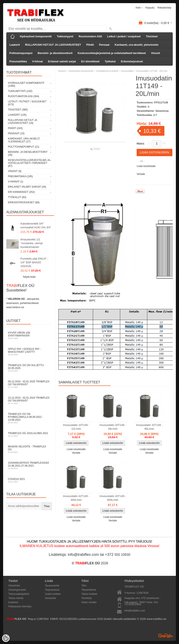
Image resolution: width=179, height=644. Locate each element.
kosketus (13, 602)
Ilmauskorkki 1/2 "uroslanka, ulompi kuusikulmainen (32, 243)
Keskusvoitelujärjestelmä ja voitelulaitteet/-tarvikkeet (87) (29, 163)
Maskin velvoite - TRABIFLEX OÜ (29, 449)
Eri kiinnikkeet (90, 61)
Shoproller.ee (165, 636)
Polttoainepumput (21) (24, 147)
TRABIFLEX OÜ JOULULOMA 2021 (29, 434)
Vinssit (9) (15, 171)
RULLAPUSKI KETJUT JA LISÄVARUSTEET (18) (23, 122)
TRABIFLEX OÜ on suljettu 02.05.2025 (29, 368)
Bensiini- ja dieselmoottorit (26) (28, 153)
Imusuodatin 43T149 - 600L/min (113, 498)
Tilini (84, 586)
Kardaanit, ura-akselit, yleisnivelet (137, 45)
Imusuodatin (127, 71)
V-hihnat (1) (16, 182)
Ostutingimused (17, 590)
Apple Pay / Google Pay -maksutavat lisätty (29, 352)
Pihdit (90, 45)
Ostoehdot (14, 586)
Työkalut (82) (17, 197)
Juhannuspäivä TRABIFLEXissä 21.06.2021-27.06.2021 (29, 465)
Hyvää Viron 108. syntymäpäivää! (29, 335)
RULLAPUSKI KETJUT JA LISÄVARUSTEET (53, 45)
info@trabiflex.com (135, 611)
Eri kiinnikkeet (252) (21, 192)
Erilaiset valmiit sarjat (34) (27, 187)
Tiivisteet (152, 36)
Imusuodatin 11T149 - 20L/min (152, 71)
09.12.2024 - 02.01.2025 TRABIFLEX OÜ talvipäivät (29, 384)
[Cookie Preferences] (6, 638)
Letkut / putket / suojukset (124, 36)
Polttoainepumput (21, 53)
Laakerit (15, 45)
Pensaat (104, 45)
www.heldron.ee (15, 307)
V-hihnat (37, 61)
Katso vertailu (89, 602)
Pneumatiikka (18, 61)
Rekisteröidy (164, 8)
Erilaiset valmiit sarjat (62, 61)
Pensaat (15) (16, 133)
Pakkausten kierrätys (20, 606)
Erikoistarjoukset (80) (24, 202)
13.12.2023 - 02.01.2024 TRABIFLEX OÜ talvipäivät (29, 400)
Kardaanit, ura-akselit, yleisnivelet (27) (24, 140)
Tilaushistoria (89, 590)
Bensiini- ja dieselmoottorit (55, 53)
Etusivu (62, 71)
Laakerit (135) (17, 115)
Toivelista (86, 598)
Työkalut (110, 61)
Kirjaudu (150, 8)
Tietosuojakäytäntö (19, 594)
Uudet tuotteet (53, 594)
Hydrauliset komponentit (36, 36)
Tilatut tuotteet (89, 594)
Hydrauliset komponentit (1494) (26, 84)
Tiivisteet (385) (18, 110)
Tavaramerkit (52, 586)
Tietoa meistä (16, 598)
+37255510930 (133, 604)
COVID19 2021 (29, 480)
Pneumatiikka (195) (20, 176)
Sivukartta (50, 598)
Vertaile (141, 174)
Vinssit (155, 53)
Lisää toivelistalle (146, 166)
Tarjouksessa (52, 590)
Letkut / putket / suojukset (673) (27, 103)
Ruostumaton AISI (90, 36)
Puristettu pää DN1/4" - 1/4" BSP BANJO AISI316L (34, 262)
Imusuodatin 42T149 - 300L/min (76, 498)
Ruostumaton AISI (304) (24, 96)
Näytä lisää (29, 277)
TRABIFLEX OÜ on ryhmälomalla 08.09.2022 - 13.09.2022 (29, 418)
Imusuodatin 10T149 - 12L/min (76, 427)
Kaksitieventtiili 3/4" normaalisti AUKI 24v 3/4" (36, 225)
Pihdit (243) (15, 128)
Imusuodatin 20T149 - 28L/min (113, 427)
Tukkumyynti (65, 36)
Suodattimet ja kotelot (107, 71)
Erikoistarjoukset (132, 61)
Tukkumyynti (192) (20, 91)
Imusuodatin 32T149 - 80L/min (149, 427)
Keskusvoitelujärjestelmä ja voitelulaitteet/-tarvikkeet (112, 53)
